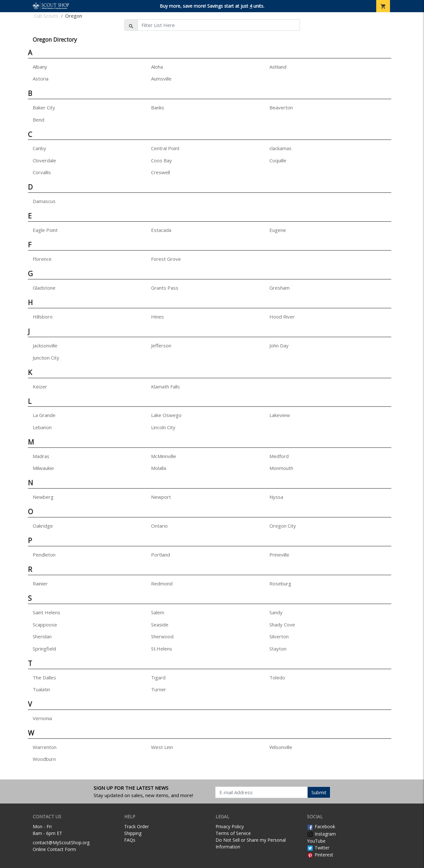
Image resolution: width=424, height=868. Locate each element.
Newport (161, 497)
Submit (319, 792)
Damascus (44, 201)
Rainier (40, 583)
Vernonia (42, 718)
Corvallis (42, 172)
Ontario (159, 526)
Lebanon (42, 427)
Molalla (159, 468)
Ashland (278, 67)
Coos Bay (161, 160)
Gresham (280, 288)
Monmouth (281, 468)
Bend (38, 120)
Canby (39, 148)
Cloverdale (44, 160)
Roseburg (280, 583)
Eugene (278, 230)
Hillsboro (43, 317)
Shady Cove (282, 625)
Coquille (278, 160)
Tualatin (41, 689)
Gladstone (44, 288)
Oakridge (43, 526)
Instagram (321, 834)
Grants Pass (165, 288)
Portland (161, 555)
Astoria (41, 79)
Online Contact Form (54, 849)
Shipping (133, 833)
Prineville (279, 555)
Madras (41, 456)
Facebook (321, 826)
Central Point (165, 148)
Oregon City (283, 526)
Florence (42, 259)
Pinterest (320, 855)
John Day (279, 345)
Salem (158, 612)
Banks (158, 107)
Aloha (157, 67)
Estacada (161, 230)
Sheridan (42, 636)
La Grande (44, 415)
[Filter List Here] (219, 25)
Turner (159, 689)
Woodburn (44, 759)
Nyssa (276, 497)
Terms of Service (233, 833)
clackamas (280, 148)
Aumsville (161, 79)
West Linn (162, 747)
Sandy (276, 612)
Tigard (158, 677)
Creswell (161, 172)
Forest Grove (166, 259)
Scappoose (45, 625)
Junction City (46, 358)
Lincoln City (163, 427)
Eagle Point (45, 230)
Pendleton (44, 555)
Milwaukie (43, 468)
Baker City (44, 107)
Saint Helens (47, 612)
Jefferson (161, 345)
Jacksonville (45, 345)
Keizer (40, 387)
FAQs (130, 840)
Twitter (318, 848)
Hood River (282, 317)
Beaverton (281, 107)
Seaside (160, 625)
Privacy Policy (230, 826)
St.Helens (162, 649)
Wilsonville (281, 747)
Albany (40, 67)
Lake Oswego (166, 415)
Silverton (279, 636)
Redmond (162, 583)
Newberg (43, 497)
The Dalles (44, 677)
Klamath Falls (165, 387)
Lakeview (280, 415)
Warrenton (45, 747)
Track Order (136, 826)
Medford (279, 456)
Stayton (278, 649)
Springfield (44, 649)
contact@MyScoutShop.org (61, 842)
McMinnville (164, 456)
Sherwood (162, 636)
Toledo (277, 677)
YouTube (316, 841)
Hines (157, 317)
